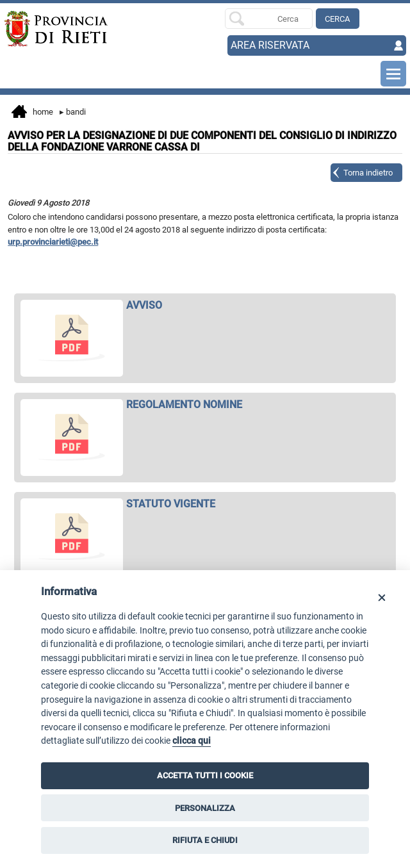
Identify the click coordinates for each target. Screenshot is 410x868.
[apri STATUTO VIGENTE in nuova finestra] (205, 504)
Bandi (73, 112)
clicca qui (192, 741)
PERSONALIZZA (205, 808)
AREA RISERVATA (270, 45)
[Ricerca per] (268, 19)
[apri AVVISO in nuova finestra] (205, 306)
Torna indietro (368, 173)
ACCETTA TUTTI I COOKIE (205, 775)
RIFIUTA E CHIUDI (205, 840)
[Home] (44, 29)
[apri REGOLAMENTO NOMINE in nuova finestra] (205, 405)
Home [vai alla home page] (32, 113)
